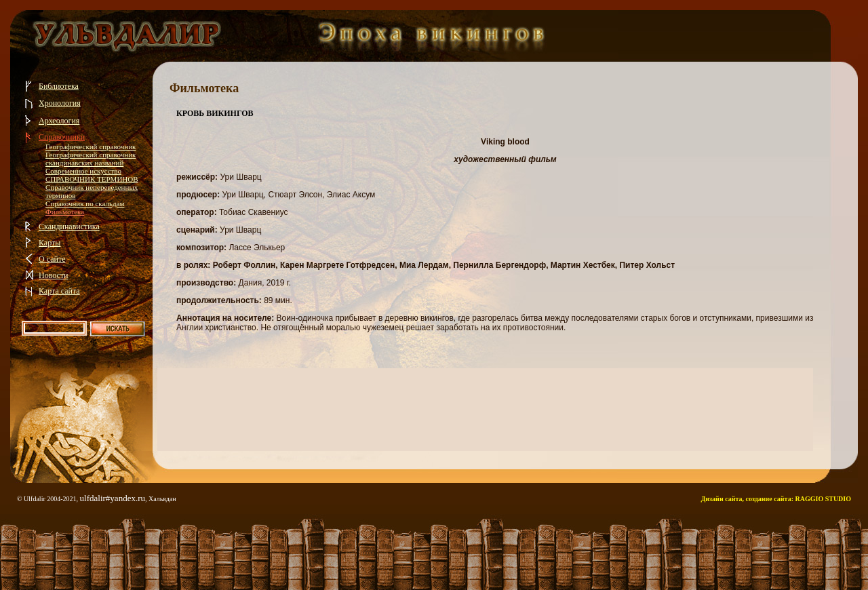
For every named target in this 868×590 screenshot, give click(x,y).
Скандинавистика (69, 227)
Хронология (60, 103)
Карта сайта (59, 291)
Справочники (62, 137)
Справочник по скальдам (85, 203)
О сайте (52, 259)
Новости (54, 275)
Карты (50, 243)
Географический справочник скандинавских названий (91, 159)
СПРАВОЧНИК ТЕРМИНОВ (92, 179)
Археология (59, 121)
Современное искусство (83, 171)
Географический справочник (91, 146)
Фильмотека (65, 212)
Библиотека (59, 86)
